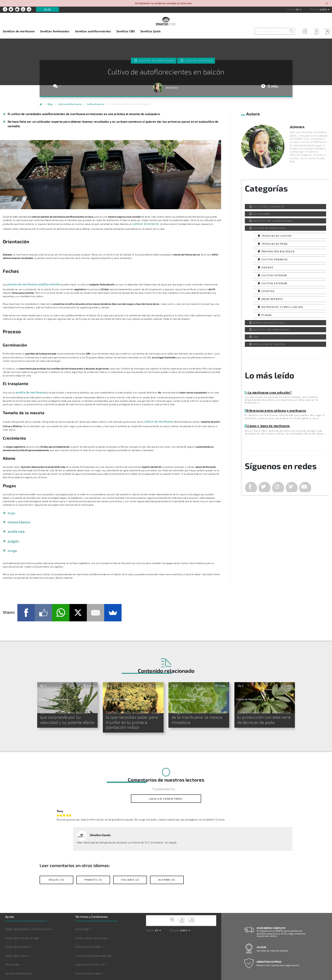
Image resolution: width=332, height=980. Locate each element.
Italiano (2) (130, 861)
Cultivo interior (274, 275)
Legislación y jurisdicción (90, 945)
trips (11, 509)
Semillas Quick (151, 31)
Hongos (267, 267)
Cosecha (268, 291)
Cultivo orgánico (275, 259)
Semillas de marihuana (19, 31)
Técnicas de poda (275, 243)
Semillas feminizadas (55, 31)
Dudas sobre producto (18, 927)
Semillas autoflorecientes (93, 31)
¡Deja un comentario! (166, 781)
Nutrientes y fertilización (282, 307)
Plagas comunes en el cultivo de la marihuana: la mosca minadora (199, 705)
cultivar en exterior (143, 223)
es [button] (298, 9)
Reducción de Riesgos (269, 344)
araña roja (15, 526)
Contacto (256, 967)
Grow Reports (272, 299)
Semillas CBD (126, 31)
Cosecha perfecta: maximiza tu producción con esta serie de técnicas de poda (262, 707)
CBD (256, 336)
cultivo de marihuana (156, 418)
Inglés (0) (57, 861)
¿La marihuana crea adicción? (265, 392)
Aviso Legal (82, 909)
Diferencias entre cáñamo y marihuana (271, 409)
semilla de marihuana (27, 390)
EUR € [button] (324, 9)
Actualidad (262, 213)
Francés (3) (93, 861)
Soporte (302, 32)
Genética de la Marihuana (273, 220)
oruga (12, 543)
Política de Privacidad (88, 927)
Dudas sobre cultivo (17, 936)
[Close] (327, 4)
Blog (48, 9)
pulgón (13, 535)
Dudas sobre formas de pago (22, 918)
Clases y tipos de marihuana (264, 424)
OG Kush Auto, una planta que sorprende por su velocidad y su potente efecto (65, 707)
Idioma (291, 9)
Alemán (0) (167, 861)
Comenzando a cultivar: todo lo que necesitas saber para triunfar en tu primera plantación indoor (132, 707)
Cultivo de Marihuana (158, 60)
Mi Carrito (326, 32)
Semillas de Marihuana (19, 954)
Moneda (315, 9)
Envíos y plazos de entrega (91, 918)
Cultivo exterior (197, 60)
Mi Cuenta (314, 32)
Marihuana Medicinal (269, 322)
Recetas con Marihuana (271, 329)
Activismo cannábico (269, 206)
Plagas (267, 315)
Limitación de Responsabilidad (93, 936)
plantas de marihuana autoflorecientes (29, 283)
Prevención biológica (278, 251)
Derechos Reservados (88, 954)
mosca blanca (17, 517)
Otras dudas (12, 945)
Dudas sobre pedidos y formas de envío (28, 909)
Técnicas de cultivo (277, 235)
